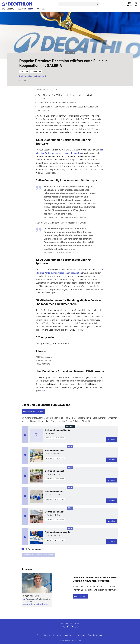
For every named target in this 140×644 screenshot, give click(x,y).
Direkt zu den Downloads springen (33, 76)
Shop (39, 635)
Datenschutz (69, 635)
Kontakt (47, 635)
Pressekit (70, 53)
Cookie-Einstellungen (95, 635)
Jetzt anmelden (80, 596)
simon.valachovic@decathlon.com (36, 604)
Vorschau (112, 439)
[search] (77, 4)
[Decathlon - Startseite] (17, 4)
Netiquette (81, 635)
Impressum (57, 635)
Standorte (24, 71)
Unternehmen (36, 71)
